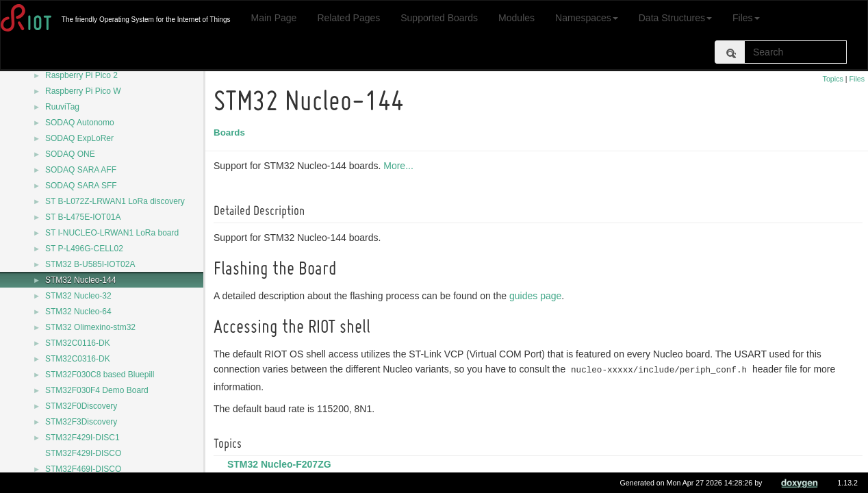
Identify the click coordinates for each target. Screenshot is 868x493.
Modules (516, 18)
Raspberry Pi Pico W (83, 91)
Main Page (273, 18)
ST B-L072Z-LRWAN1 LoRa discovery (115, 201)
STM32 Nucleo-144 (80, 280)
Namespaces (587, 18)
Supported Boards (439, 18)
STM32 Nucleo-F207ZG (281, 464)
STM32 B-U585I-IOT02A (90, 264)
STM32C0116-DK (78, 343)
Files (746, 18)
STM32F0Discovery (81, 406)
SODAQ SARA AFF (81, 170)
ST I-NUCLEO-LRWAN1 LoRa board (112, 233)
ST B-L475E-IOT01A (83, 217)
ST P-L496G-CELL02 (84, 249)
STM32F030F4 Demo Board (97, 390)
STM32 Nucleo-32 (78, 296)
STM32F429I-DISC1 (82, 438)
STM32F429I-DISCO (83, 453)
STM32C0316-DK (78, 359)
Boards (231, 132)
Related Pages (348, 18)
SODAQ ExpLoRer (79, 138)
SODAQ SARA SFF (81, 186)
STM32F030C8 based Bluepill (100, 375)
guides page (537, 296)
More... (400, 166)
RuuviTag (62, 107)
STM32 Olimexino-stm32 (90, 327)
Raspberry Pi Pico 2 (81, 75)
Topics (833, 79)
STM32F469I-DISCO (83, 469)
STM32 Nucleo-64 (78, 312)
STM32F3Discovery (81, 422)
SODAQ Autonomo (80, 123)
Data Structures (675, 18)
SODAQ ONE (70, 154)
